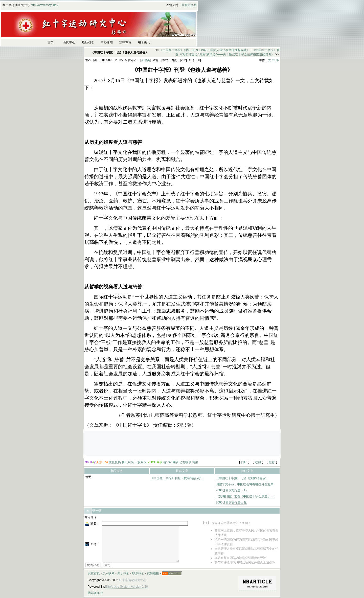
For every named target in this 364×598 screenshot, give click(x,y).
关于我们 (123, 573)
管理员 (145, 60)
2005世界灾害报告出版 (231, 502)
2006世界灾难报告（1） (232, 490)
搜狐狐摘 (115, 462)
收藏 (258, 462)
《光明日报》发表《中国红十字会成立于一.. (246, 496)
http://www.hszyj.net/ (44, 5)
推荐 (272, 462)
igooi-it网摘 (171, 462)
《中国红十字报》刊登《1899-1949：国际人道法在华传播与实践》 (205, 50)
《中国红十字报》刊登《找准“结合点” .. (177, 478)
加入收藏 (108, 573)
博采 (195, 462)
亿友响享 (185, 462)
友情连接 (153, 573)
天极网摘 (141, 462)
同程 (185, 5)
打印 (244, 462)
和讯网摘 (128, 462)
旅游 (191, 5)
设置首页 (94, 573)
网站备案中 (95, 593)
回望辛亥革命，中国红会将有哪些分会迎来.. (246, 484)
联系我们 (138, 573)
